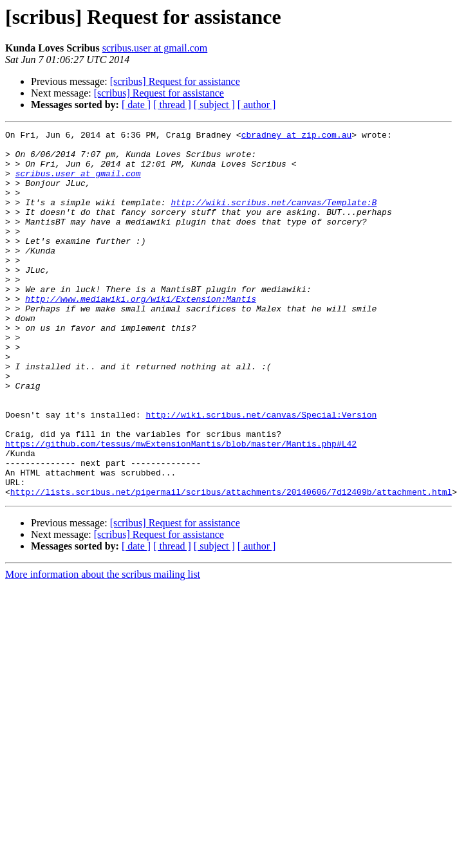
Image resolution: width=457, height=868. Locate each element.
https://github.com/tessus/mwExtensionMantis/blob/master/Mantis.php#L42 (181, 507)
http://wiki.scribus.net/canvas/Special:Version (261, 472)
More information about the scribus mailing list (103, 648)
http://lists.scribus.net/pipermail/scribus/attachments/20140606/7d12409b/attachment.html (231, 565)
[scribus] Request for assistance (175, 81)
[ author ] (257, 105)
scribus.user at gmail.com (155, 48)
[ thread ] (172, 105)
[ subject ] (214, 105)
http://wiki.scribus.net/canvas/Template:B (274, 217)
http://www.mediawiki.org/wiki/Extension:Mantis (141, 333)
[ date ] (136, 105)
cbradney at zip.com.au (297, 136)
